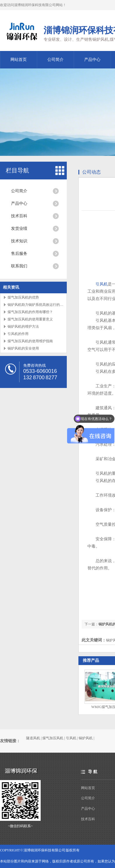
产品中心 (92, 60)
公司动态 (91, 172)
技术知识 (19, 241)
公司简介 (55, 60)
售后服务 (19, 254)
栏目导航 (17, 170)
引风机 (102, 284)
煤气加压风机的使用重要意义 (30, 319)
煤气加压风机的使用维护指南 (30, 341)
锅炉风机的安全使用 (23, 348)
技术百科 (19, 216)
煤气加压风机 (53, 738)
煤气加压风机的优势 (23, 297)
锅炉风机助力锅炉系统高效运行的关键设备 (41, 305)
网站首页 (19, 60)
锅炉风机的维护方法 (23, 327)
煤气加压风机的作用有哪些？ (30, 312)
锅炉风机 (86, 738)
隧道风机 (33, 738)
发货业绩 (19, 229)
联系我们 (19, 266)
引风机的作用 (18, 334)
